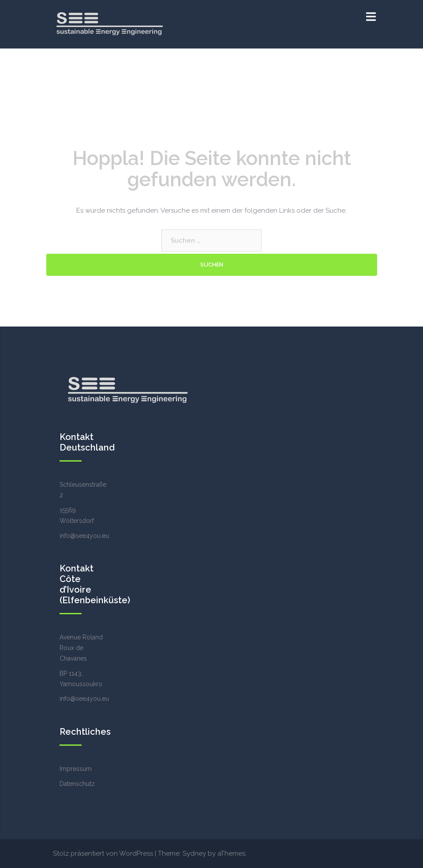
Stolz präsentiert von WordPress (103, 853)
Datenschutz (77, 784)
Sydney (194, 853)
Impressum (76, 769)
